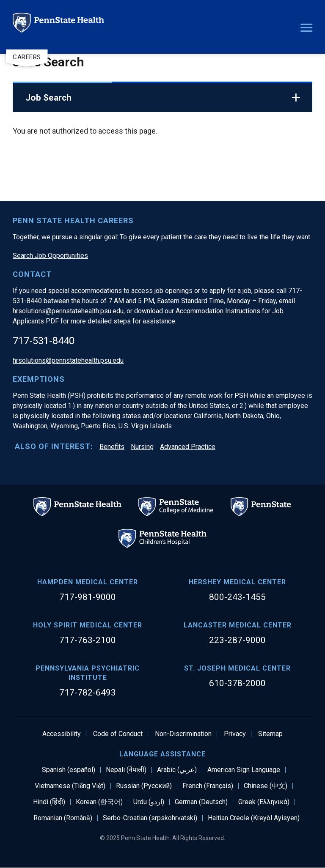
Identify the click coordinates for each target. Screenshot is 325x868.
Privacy (235, 734)
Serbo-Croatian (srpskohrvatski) (150, 818)
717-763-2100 (88, 640)
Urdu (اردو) (149, 802)
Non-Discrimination (183, 734)
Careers (27, 57)
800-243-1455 (237, 597)
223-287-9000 (237, 640)
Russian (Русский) (144, 786)
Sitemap (270, 734)
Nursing (142, 447)
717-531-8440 (44, 341)
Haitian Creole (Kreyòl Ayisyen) (254, 818)
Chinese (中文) (266, 786)
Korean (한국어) (99, 802)
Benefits (112, 447)
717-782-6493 (88, 693)
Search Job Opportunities (50, 256)
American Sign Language (244, 770)
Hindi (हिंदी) (49, 802)
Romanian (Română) (63, 818)
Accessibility (62, 734)
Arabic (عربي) (177, 770)
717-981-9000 (88, 597)
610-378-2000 (237, 683)
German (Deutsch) (201, 802)
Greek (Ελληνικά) (264, 802)
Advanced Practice (188, 447)
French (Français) (208, 786)
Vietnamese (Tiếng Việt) (70, 786)
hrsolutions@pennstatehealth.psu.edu (68, 311)
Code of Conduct (118, 734)
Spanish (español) (69, 770)
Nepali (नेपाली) (126, 770)
